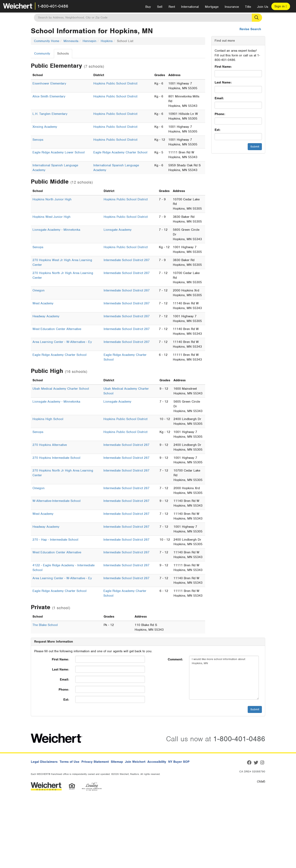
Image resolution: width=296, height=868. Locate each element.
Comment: (175, 659)
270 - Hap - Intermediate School (55, 540)
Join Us (263, 7)
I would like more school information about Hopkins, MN (224, 678)
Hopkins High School (48, 419)
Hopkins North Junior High (52, 199)
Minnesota (71, 41)
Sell (160, 7)
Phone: (220, 114)
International (190, 7)
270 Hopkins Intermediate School (56, 458)
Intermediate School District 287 (127, 260)
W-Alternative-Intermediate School (57, 501)
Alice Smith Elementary (49, 96)
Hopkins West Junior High (51, 217)
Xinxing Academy (45, 127)
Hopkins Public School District (115, 83)
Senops (38, 140)
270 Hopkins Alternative (50, 445)
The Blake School (45, 625)
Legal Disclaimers (44, 762)
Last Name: (223, 82)
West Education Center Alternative (57, 329)
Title (248, 7)
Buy (148, 7)
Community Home (47, 41)
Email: (219, 98)
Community (42, 54)
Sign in (281, 6)
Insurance (232, 7)
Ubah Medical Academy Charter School (61, 389)
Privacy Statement (95, 762)
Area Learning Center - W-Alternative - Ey (62, 342)
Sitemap (117, 762)
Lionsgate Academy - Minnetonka (56, 230)
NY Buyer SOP (179, 762)
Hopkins (107, 41)
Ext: (217, 130)
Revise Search (250, 29)
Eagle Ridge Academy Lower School (59, 152)
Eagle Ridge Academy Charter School (120, 152)
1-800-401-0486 (53, 6)
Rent (172, 7)
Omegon (39, 290)
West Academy (43, 303)
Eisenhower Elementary (49, 83)
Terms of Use (69, 762)
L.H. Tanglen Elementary (50, 114)
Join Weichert (135, 762)
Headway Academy (46, 316)
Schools (63, 54)
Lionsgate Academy (118, 230)
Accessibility (157, 762)
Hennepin (90, 41)
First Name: (223, 67)
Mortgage (212, 7)
